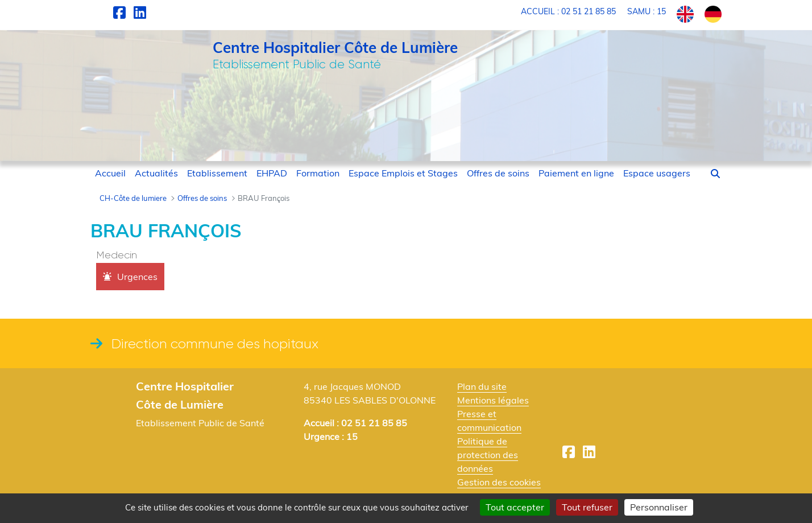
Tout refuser (587, 507)
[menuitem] (110, 173)
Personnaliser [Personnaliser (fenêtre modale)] (659, 507)
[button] (715, 174)
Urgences (137, 277)
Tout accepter (515, 507)
